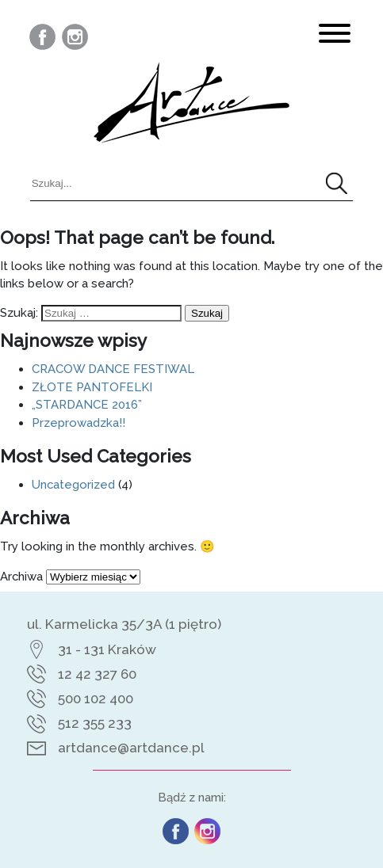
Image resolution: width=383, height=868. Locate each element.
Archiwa (21, 576)
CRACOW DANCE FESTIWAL (113, 369)
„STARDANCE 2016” (87, 404)
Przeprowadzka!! (79, 423)
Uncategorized (73, 484)
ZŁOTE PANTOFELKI (92, 387)
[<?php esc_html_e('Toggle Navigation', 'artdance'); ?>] (335, 36)
